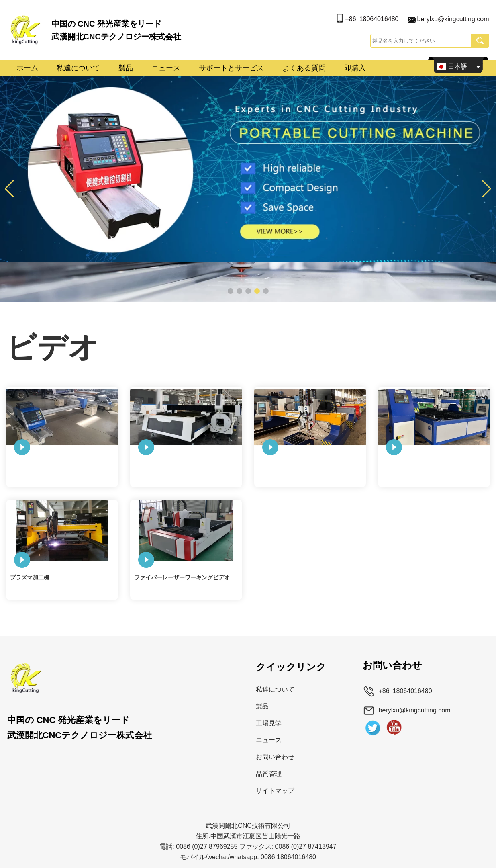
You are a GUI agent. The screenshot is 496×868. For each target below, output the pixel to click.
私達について (78, 68)
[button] (231, 291)
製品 (126, 68)
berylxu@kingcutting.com (453, 19)
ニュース (166, 68)
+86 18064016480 (372, 19)
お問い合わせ (275, 757)
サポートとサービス (231, 68)
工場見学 (269, 723)
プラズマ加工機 (30, 577)
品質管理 (269, 774)
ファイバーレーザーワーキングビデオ (182, 577)
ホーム (27, 68)
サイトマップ (275, 791)
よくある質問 (304, 68)
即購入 (355, 68)
